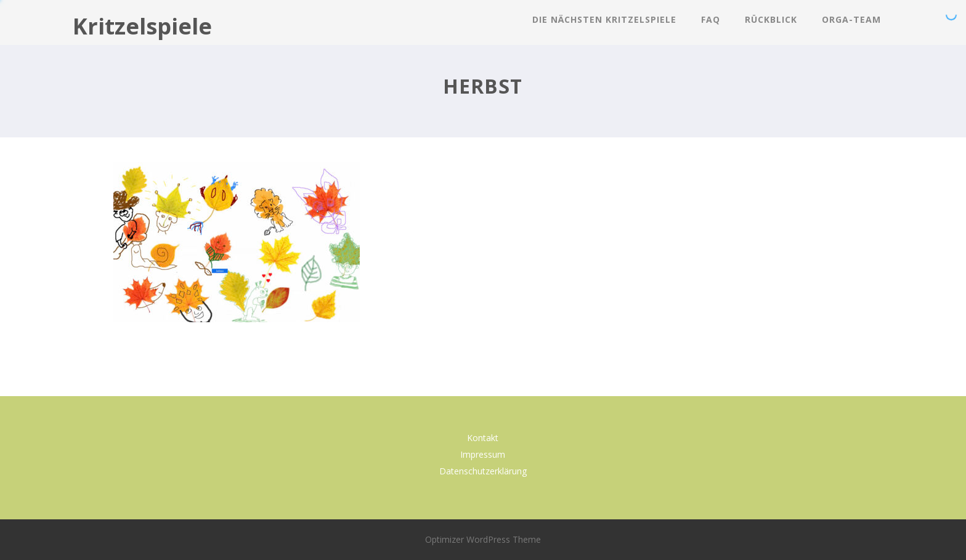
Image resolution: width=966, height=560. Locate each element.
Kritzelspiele (142, 26)
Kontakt (483, 438)
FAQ (711, 19)
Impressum (483, 454)
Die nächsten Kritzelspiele (604, 19)
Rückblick (771, 19)
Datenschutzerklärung (483, 471)
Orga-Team (851, 19)
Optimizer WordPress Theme (483, 539)
